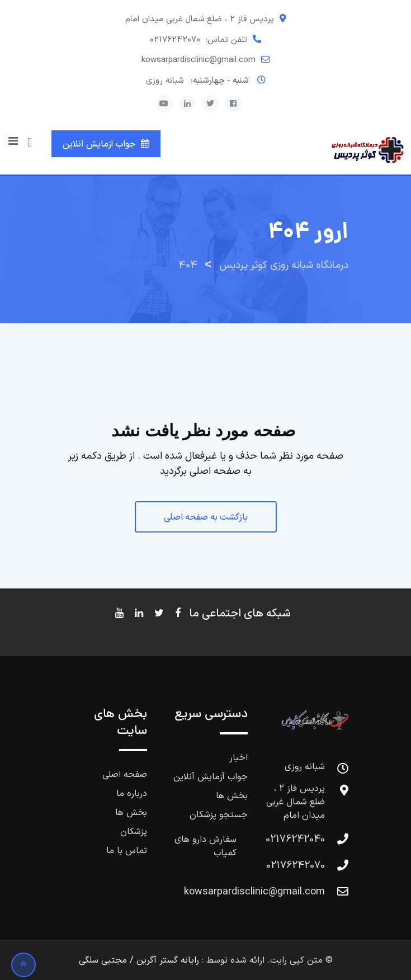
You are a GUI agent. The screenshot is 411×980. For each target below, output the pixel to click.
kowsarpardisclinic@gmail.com (199, 60)
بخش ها (232, 796)
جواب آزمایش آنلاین (99, 144)
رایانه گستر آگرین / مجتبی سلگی (139, 960)
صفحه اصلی (125, 775)
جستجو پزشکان (219, 815)
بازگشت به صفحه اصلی (206, 517)
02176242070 (175, 40)
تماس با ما (127, 851)
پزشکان (134, 832)
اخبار (238, 758)
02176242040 (295, 839)
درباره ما (132, 794)
